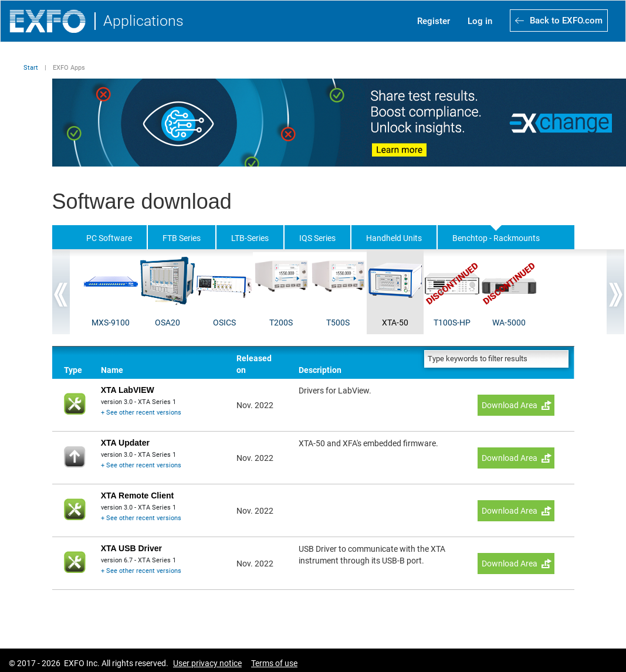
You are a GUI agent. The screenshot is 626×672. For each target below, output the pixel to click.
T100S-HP (452, 323)
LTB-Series (250, 238)
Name (112, 370)
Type (73, 370)
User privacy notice (207, 663)
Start (31, 68)
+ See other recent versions (141, 413)
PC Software (109, 238)
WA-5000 (509, 323)
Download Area (510, 405)
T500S (338, 323)
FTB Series (182, 238)
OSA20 (168, 323)
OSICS (224, 323)
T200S (281, 323)
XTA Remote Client (137, 495)
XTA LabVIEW (128, 390)
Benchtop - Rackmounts (496, 238)
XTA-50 (395, 323)
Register (434, 21)
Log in (480, 21)
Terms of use (274, 663)
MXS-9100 (111, 323)
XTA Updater (125, 443)
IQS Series (317, 238)
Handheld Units (394, 238)
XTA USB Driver (131, 548)
